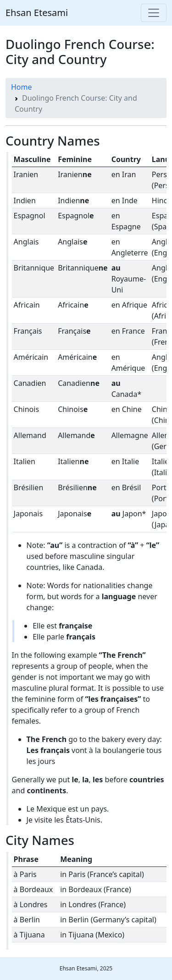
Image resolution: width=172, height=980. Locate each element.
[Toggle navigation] (154, 13)
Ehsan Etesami (37, 13)
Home (22, 87)
